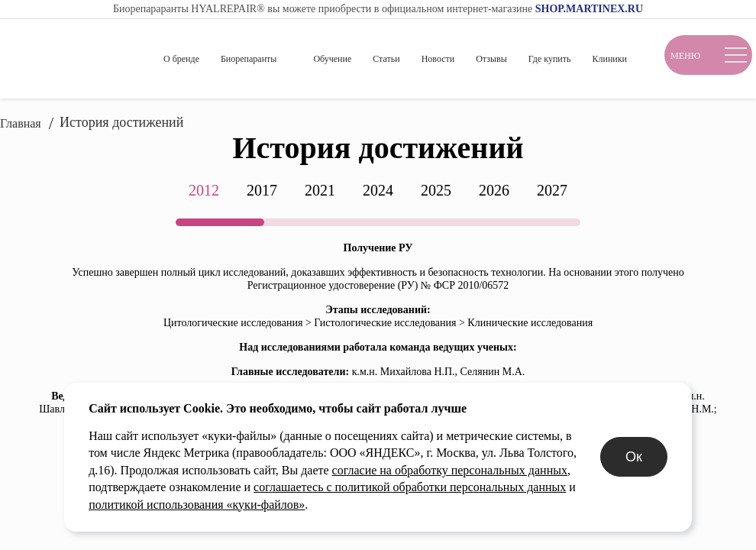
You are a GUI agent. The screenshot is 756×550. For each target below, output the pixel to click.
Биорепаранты (249, 59)
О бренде (181, 59)
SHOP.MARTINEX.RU (589, 9)
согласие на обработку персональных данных (316, 487)
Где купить (550, 59)
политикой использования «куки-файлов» (482, 505)
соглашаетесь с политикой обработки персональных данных (205, 505)
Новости (438, 59)
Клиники (609, 59)
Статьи (386, 59)
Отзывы (491, 59)
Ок (674, 466)
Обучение (332, 59)
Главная (21, 123)
